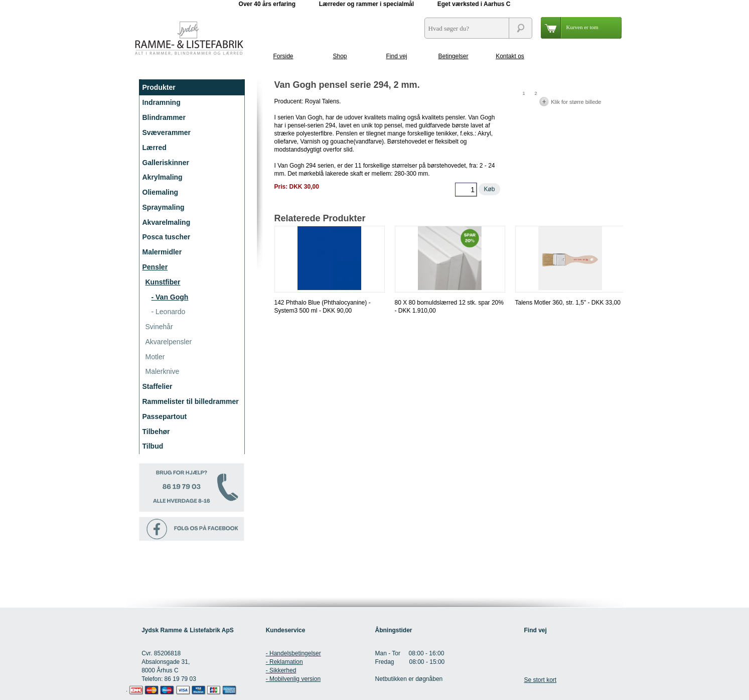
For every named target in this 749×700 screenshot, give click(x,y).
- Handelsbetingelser (293, 653)
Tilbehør (156, 432)
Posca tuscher (167, 237)
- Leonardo (169, 312)
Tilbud (153, 446)
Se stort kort (540, 680)
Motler (155, 357)
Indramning (162, 102)
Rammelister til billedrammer (191, 401)
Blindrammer (164, 117)
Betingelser (453, 56)
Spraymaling (164, 207)
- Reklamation (284, 662)
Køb (489, 189)
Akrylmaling (163, 177)
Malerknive (163, 371)
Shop (340, 56)
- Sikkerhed (281, 670)
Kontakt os (510, 56)
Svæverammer (167, 132)
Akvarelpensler (169, 342)
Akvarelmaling (167, 222)
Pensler (155, 267)
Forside (283, 56)
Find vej (396, 56)
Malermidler (162, 252)
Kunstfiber (163, 282)
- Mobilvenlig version (293, 679)
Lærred (155, 148)
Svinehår (159, 327)
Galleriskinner (166, 163)
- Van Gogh (170, 297)
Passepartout (165, 416)
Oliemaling (161, 192)
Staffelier (158, 386)
